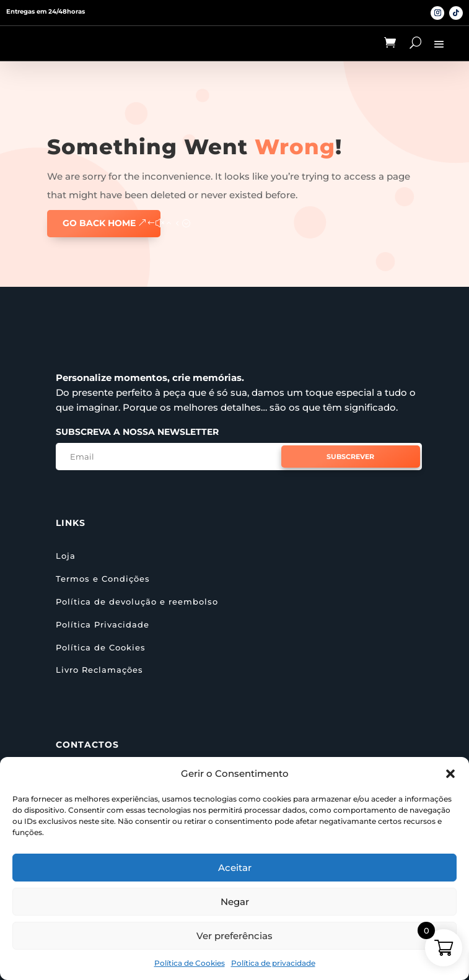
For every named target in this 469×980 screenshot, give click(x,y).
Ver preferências (234, 936)
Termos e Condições (103, 579)
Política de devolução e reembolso (137, 602)
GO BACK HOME (99, 223)
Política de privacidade (273, 963)
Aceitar (235, 868)
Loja (66, 556)
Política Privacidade (103, 624)
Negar (235, 902)
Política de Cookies (190, 963)
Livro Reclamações (99, 670)
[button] (450, 774)
